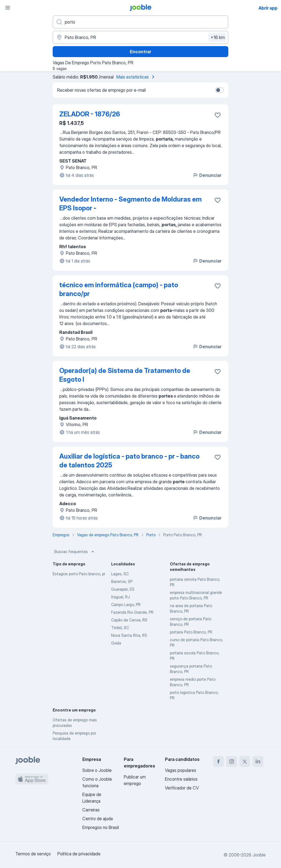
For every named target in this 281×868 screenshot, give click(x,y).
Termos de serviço (33, 854)
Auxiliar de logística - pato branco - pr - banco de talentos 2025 (129, 461)
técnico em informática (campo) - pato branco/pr (119, 289)
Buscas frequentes (75, 552)
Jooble (259, 855)
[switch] (220, 90)
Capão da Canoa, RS (129, 620)
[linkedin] (258, 761)
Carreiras (91, 810)
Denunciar (207, 175)
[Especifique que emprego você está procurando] (140, 22)
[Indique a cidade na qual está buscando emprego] (140, 37)
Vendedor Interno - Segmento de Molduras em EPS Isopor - (130, 204)
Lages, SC (120, 574)
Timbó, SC (120, 628)
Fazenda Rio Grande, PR (132, 612)
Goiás (116, 643)
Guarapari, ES (123, 589)
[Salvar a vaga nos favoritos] (218, 115)
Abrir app (268, 8)
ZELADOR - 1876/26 (90, 114)
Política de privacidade (79, 854)
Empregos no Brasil (101, 827)
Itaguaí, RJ (120, 597)
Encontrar (140, 52)
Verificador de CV (182, 788)
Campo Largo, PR (126, 605)
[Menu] (8, 8)
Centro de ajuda (98, 819)
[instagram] (232, 761)
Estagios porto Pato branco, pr (79, 574)
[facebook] (218, 761)
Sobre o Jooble (97, 770)
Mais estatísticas (136, 77)
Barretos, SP (122, 581)
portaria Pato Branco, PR (191, 632)
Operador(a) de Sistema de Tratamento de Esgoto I (125, 375)
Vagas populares (181, 770)
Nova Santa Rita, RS (129, 635)
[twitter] (245, 761)
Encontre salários (181, 779)
